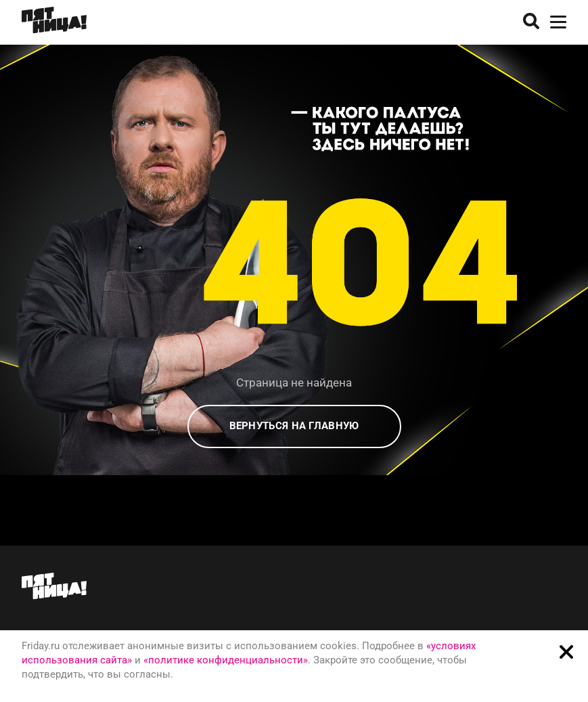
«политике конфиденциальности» (226, 660)
